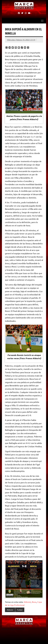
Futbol (20, 610)
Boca (34, 602)
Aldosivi (27, 602)
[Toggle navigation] (42, 21)
